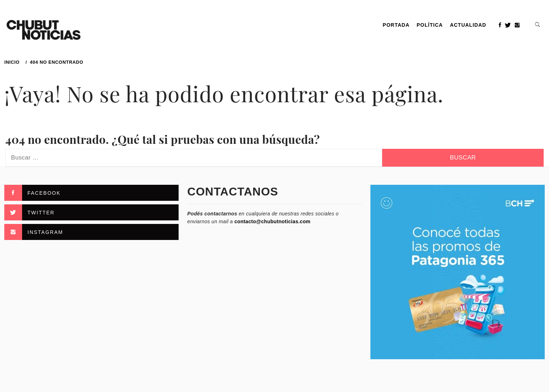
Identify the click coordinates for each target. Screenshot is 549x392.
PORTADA (396, 25)
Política (430, 25)
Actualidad (468, 25)
